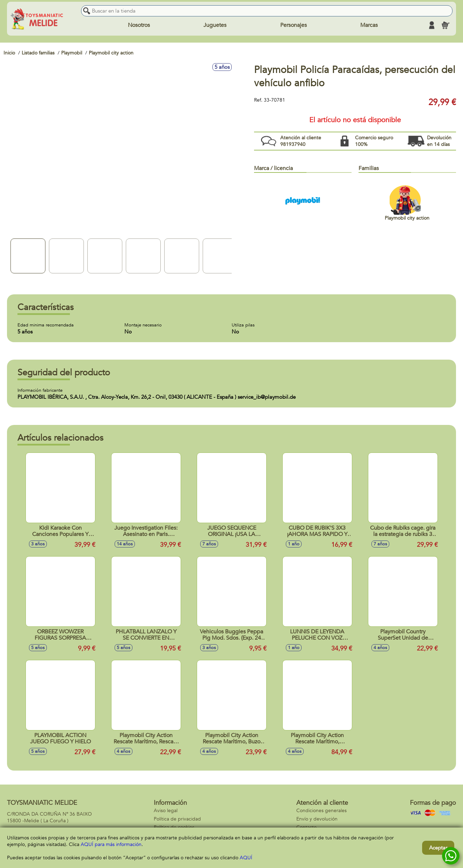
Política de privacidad (177, 819)
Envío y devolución (317, 819)
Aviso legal (166, 811)
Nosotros (139, 25)
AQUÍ (246, 858)
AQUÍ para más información (111, 844)
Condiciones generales (321, 811)
